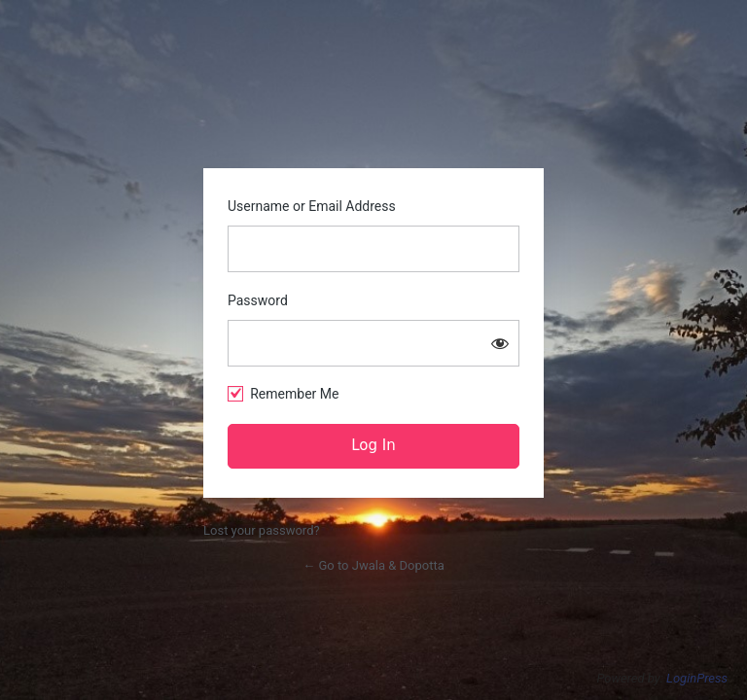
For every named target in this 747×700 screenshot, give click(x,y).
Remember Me (294, 394)
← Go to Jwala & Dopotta (373, 565)
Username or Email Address (312, 206)
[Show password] (500, 343)
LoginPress (697, 678)
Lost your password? (262, 530)
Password (258, 300)
